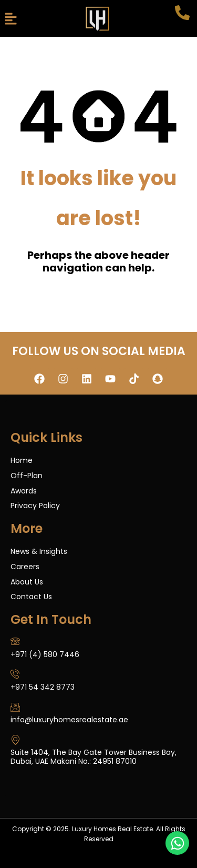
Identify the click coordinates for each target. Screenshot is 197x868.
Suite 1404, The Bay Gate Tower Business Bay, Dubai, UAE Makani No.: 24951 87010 (94, 757)
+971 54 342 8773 (43, 687)
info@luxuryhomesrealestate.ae (69, 720)
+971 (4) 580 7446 (45, 654)
